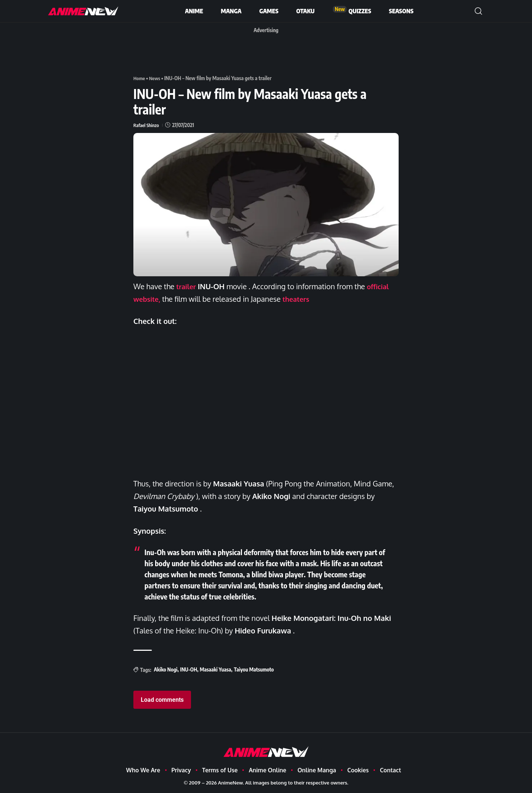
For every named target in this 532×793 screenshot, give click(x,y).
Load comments (162, 700)
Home (140, 78)
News (156, 78)
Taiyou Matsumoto (254, 669)
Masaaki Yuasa (216, 669)
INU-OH (189, 669)
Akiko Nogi (166, 669)
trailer (187, 286)
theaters (299, 299)
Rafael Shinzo (147, 125)
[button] (478, 11)
